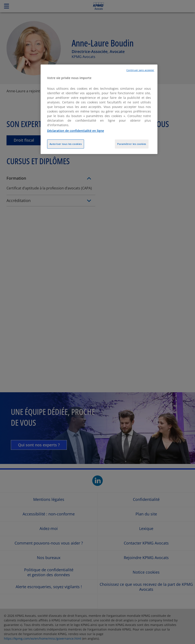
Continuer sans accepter (140, 70)
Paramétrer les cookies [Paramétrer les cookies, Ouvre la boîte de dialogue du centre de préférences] (132, 144)
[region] (99, 109)
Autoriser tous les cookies (66, 144)
